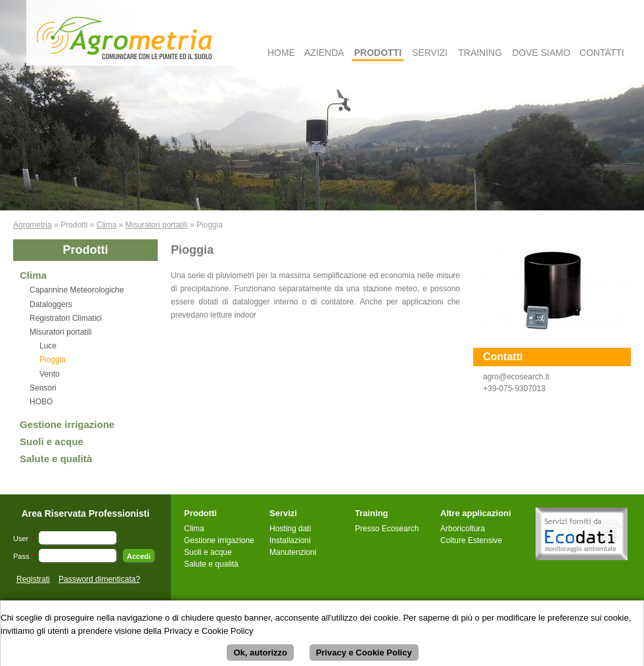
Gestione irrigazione (67, 424)
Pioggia (53, 360)
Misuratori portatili (157, 225)
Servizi (430, 53)
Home (281, 53)
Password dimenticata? (99, 579)
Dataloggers (51, 304)
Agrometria (33, 225)
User (23, 538)
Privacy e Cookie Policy (364, 656)
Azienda (324, 53)
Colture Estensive (471, 540)
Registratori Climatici (66, 318)
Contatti (602, 53)
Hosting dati (290, 529)
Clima (107, 225)
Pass (24, 556)
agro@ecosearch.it (516, 377)
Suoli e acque (52, 441)
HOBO (41, 402)
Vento (50, 374)
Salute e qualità (56, 459)
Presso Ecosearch (387, 529)
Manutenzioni (293, 552)
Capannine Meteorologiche (77, 290)
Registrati (33, 579)
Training (480, 53)
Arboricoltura (463, 529)
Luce (48, 346)
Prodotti (378, 53)
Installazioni (290, 540)
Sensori (43, 388)
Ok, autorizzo (260, 656)
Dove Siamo (541, 53)
